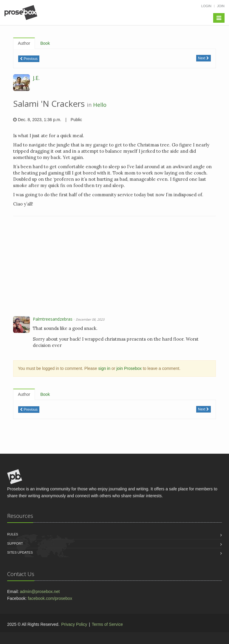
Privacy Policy (74, 624)
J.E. (36, 78)
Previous (29, 59)
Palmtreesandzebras (53, 319)
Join (221, 6)
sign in (104, 368)
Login (206, 6)
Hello (100, 105)
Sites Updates (20, 552)
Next (204, 58)
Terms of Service (107, 624)
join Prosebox (129, 368)
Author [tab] (24, 43)
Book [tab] (45, 43)
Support (15, 543)
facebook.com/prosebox (50, 598)
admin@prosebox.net (40, 592)
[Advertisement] (114, 267)
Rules (13, 534)
